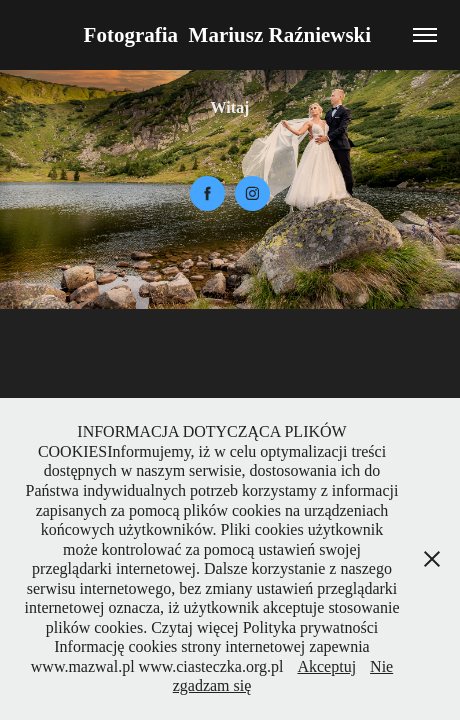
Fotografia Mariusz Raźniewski (230, 35)
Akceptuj (326, 666)
